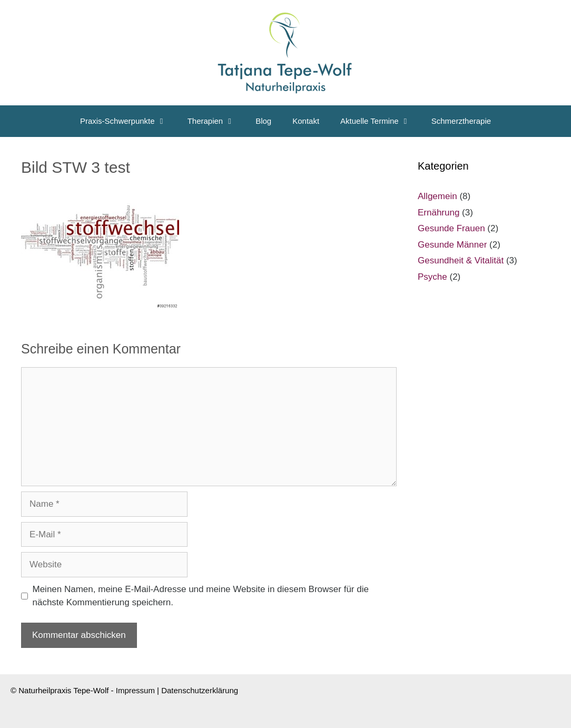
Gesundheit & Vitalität (461, 260)
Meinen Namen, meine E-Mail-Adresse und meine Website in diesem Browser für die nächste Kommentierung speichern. (201, 596)
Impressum (135, 690)
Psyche (432, 277)
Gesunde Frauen (451, 228)
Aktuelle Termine (381, 121)
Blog (263, 121)
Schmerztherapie (461, 121)
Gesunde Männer (452, 245)
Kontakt (306, 121)
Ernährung (439, 213)
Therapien (216, 121)
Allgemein (437, 196)
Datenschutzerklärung (200, 690)
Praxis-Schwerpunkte (129, 121)
